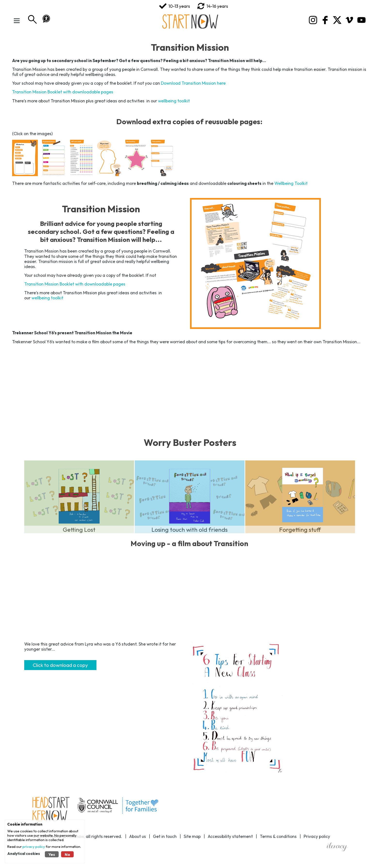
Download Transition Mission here (193, 83)
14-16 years (213, 6)
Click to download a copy (60, 665)
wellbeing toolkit (174, 101)
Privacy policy (317, 836)
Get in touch (165, 836)
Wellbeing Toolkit (291, 183)
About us (138, 836)
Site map (192, 836)
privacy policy (34, 847)
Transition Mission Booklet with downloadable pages (63, 92)
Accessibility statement (230, 836)
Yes (52, 854)
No (67, 854)
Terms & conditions (278, 836)
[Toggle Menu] (18, 21)
